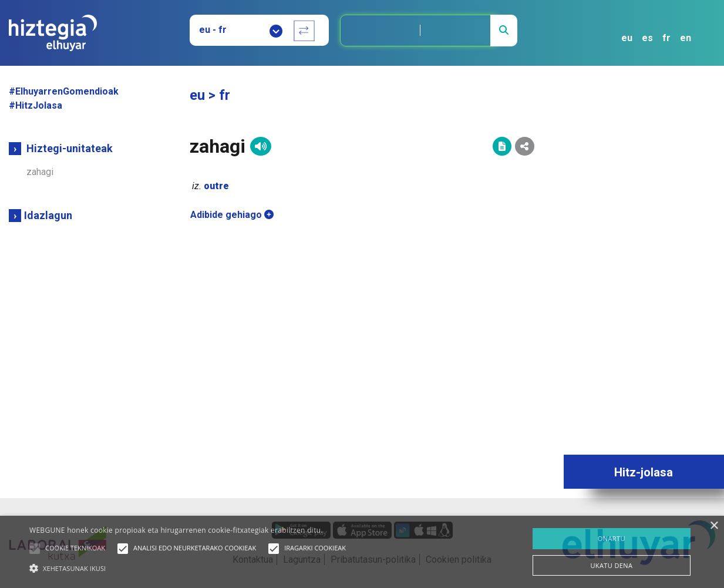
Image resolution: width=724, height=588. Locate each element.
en (686, 38)
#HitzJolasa (36, 105)
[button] (35, 549)
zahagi (40, 172)
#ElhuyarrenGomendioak (64, 91)
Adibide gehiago (232, 215)
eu (627, 38)
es (647, 38)
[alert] (362, 552)
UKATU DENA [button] (611, 565)
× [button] (714, 526)
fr (666, 38)
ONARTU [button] (612, 538)
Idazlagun (48, 215)
